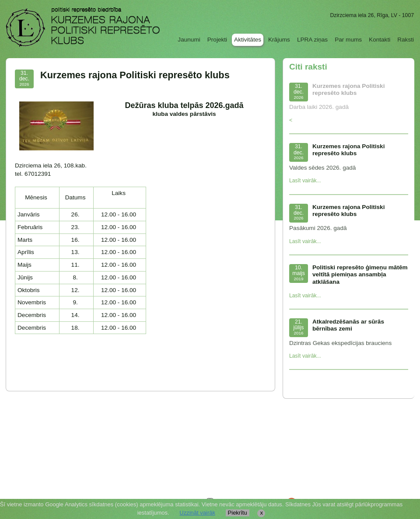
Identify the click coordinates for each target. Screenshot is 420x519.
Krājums (279, 40)
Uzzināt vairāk (197, 513)
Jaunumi (189, 40)
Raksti (406, 40)
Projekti (217, 40)
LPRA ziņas (312, 40)
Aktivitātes (248, 40)
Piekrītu (238, 513)
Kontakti (380, 40)
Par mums (348, 40)
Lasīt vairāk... (305, 181)
